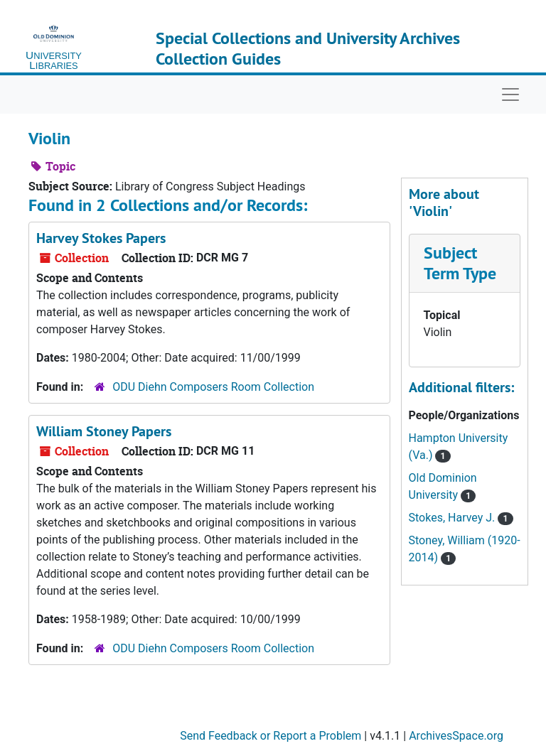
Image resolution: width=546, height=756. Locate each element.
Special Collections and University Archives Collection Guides (308, 48)
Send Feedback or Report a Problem (271, 736)
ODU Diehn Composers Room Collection (213, 387)
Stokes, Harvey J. (454, 518)
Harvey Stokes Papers (101, 238)
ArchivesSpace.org (456, 736)
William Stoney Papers (104, 431)
